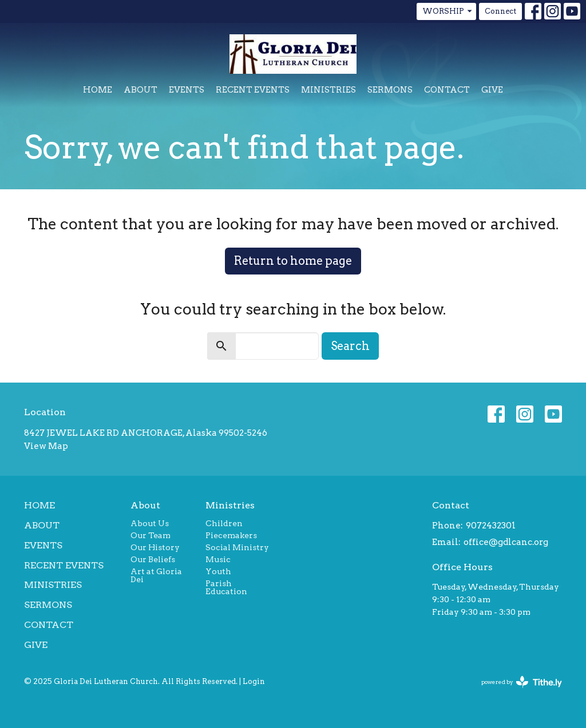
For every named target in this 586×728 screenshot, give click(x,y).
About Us (150, 523)
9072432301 (491, 526)
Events (187, 90)
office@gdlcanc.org (506, 542)
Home (98, 90)
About (140, 90)
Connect (500, 11)
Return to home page (293, 261)
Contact (447, 90)
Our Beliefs (153, 559)
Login (254, 681)
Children (224, 523)
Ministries (328, 90)
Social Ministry (237, 547)
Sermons (390, 90)
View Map (46, 446)
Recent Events (253, 90)
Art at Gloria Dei (156, 575)
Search (350, 346)
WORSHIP (448, 11)
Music (218, 559)
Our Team (151, 535)
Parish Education (226, 587)
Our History (155, 547)
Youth (218, 571)
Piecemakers (231, 535)
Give (492, 90)
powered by (522, 682)
